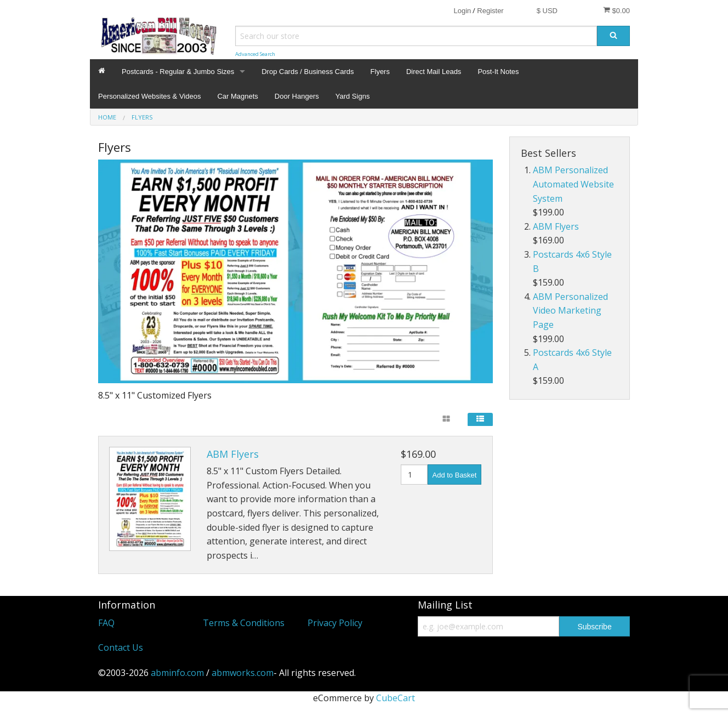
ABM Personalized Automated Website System (573, 184)
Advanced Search (255, 54)
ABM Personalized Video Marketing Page (570, 311)
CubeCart (396, 698)
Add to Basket (455, 475)
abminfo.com (177, 673)
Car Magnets (237, 96)
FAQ (106, 623)
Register (490, 11)
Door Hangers (297, 96)
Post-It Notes (498, 72)
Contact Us (121, 647)
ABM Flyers (233, 454)
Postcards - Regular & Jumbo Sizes (178, 72)
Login (462, 11)
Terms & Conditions (244, 623)
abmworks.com (243, 673)
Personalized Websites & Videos (149, 96)
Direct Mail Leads (434, 72)
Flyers (380, 72)
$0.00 (616, 10)
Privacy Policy (335, 623)
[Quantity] (414, 475)
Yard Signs (353, 96)
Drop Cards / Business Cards (308, 72)
